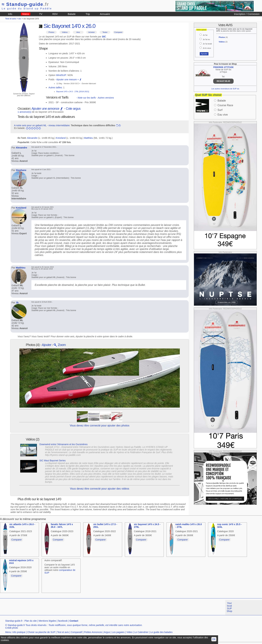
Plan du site (31, 621)
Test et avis (63, 632)
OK (214, 639)
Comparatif (76, 632)
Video (129, 632)
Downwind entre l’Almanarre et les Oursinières (63, 444)
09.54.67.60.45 (223, 81)
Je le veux (207, 48)
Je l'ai (205, 35)
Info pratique (19, 632)
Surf (220, 110)
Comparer (118, 32)
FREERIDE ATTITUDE (223, 67)
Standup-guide (25, 4)
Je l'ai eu (206, 39)
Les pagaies (118, 632)
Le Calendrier (141, 632)
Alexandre (32, 138)
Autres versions (106, 98)
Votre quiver (201, 30)
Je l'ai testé (207, 44)
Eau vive (223, 115)
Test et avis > (12, 19)
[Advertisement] (61, 608)
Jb (17, 303)
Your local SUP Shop (230, 607)
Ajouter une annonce (47, 109)
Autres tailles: (55, 87)
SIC (104, 37)
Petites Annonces (93, 632)
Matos (26, 14)
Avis (78, 32)
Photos (51, 32)
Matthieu (88, 138)
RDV (55, 14)
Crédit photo (12, 628)
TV (41, 14)
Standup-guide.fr (14, 621)
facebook (63, 621)
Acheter (92, 32)
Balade (72, 14)
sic (20, 19)
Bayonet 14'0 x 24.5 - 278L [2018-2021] (73, 91)
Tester (105, 32)
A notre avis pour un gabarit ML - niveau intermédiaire (42, 125)
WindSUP (61, 75)
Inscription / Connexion (247, 14)
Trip (88, 14)
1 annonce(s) (24, 112)
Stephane (21, 170)
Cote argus (73, 109)
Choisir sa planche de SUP (41, 632)
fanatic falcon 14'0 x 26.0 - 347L (62, 526)
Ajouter (46, 345)
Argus (107, 632)
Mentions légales (47, 621)
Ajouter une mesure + (69, 79)
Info (10, 14)
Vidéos (65, 32)
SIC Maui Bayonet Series (52, 461)
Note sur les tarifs (87, 98)
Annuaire (105, 14)
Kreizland (61, 138)
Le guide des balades (161, 632)
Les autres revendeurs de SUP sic (225, 89)
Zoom (60, 345)
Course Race (225, 105)
